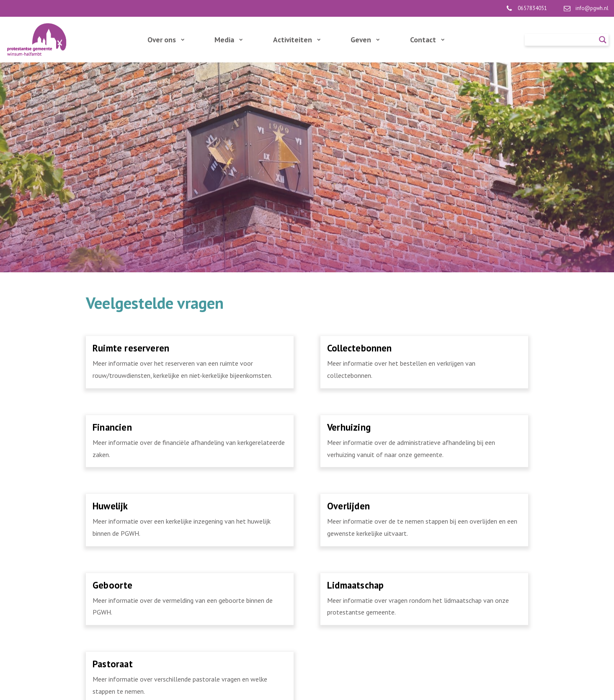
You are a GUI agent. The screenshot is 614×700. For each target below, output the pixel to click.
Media (228, 40)
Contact (427, 40)
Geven (365, 40)
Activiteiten (297, 40)
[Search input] (563, 40)
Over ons (166, 40)
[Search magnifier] (603, 40)
